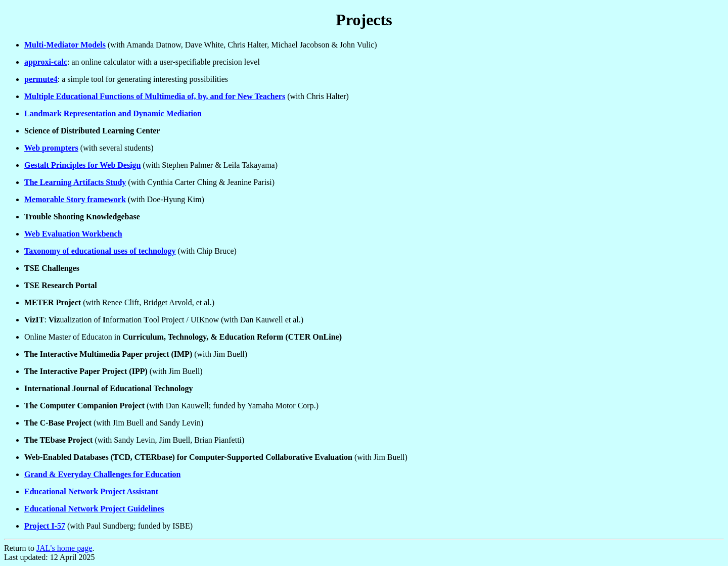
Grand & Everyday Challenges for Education (103, 474)
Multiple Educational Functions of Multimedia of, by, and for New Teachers (155, 96)
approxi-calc (46, 62)
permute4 (41, 79)
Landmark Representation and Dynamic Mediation (113, 113)
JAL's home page (64, 548)
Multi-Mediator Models (65, 45)
